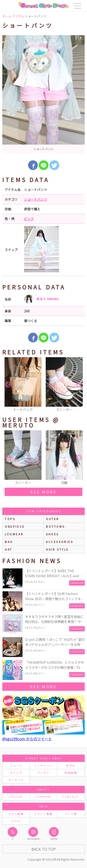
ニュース (16, 765)
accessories (60, 542)
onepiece (15, 526)
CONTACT (71, 797)
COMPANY (44, 797)
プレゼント (16, 780)
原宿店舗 (71, 773)
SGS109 (16, 797)
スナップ (16, 773)
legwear (14, 534)
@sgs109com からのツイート (27, 739)
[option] (43, 94)
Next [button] (79, 385)
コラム (16, 821)
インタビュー (43, 765)
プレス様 (71, 814)
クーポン (43, 773)
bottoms (55, 526)
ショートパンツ (36, 199)
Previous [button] (8, 385)
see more (43, 492)
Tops (10, 519)
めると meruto (41, 299)
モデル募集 (16, 814)
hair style (57, 549)
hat (9, 549)
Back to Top (44, 849)
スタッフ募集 (43, 814)
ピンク (29, 219)
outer (53, 519)
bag (9, 542)
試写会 (71, 765)
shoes (52, 534)
